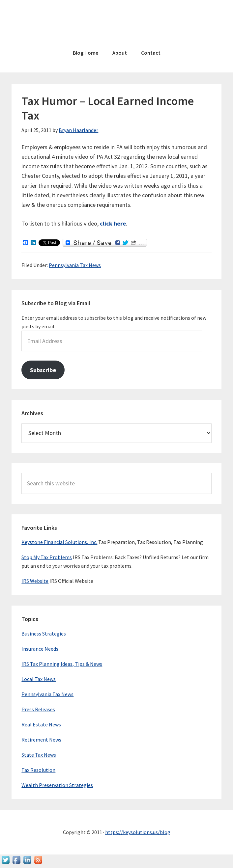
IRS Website (35, 581)
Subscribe (43, 370)
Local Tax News (39, 679)
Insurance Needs (40, 649)
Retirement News (41, 740)
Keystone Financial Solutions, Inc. (59, 542)
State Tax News (39, 755)
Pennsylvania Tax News (75, 265)
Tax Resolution (38, 770)
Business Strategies (44, 634)
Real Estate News (41, 724)
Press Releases (38, 709)
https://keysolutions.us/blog (138, 832)
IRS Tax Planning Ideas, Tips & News (62, 664)
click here (113, 223)
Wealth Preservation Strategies (57, 785)
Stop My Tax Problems (47, 557)
